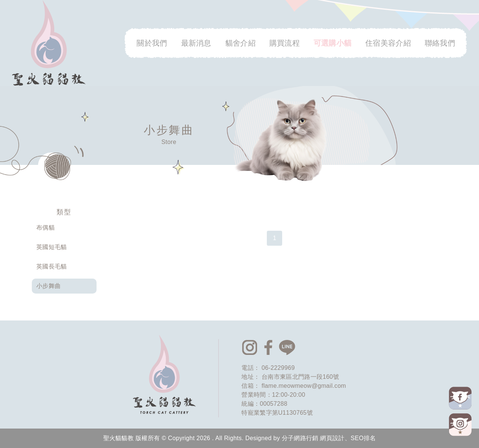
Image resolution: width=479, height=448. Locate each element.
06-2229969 (278, 368)
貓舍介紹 (240, 43)
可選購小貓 (333, 43)
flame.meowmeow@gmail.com (304, 386)
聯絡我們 (440, 43)
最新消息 (196, 43)
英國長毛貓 (52, 266)
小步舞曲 (48, 286)
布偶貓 (45, 228)
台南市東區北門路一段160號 (300, 377)
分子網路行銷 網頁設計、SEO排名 (329, 438)
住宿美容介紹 (388, 43)
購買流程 (285, 43)
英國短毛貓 (52, 247)
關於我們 (152, 43)
